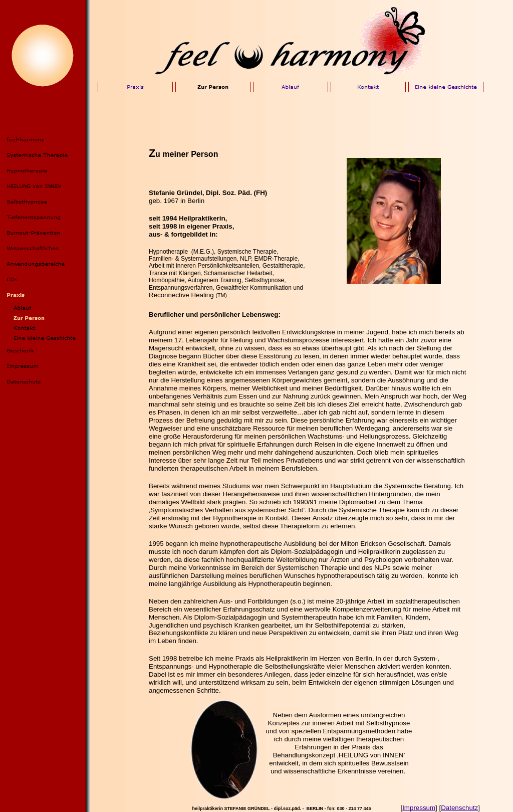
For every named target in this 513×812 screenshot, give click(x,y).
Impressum (419, 808)
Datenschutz (459, 808)
